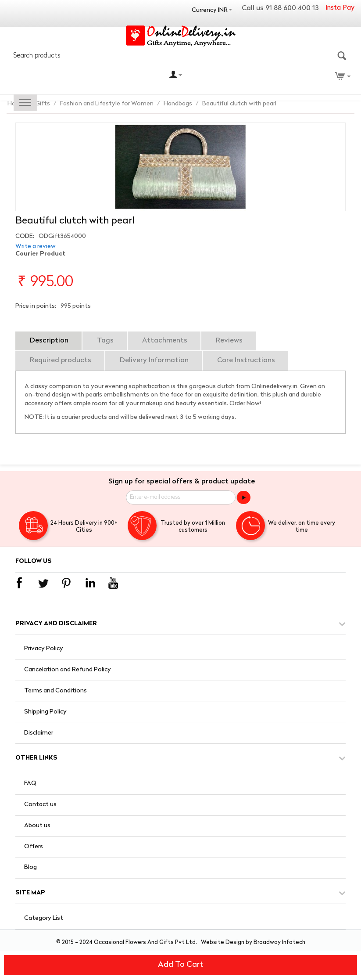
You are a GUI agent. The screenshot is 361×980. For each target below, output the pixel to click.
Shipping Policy (45, 712)
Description (49, 341)
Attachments (165, 341)
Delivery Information (154, 360)
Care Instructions (246, 360)
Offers (34, 847)
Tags (105, 341)
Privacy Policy (44, 649)
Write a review (36, 247)
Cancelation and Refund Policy (68, 670)
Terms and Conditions (55, 691)
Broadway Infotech (279, 942)
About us (37, 826)
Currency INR (210, 10)
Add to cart (180, 965)
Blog (30, 867)
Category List (44, 918)
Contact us (40, 805)
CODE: (25, 236)
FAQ (30, 784)
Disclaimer (39, 733)
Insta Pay (340, 8)
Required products (61, 360)
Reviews (229, 341)
